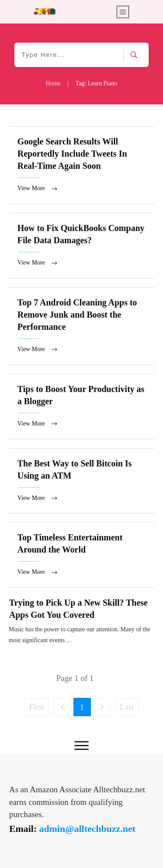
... (69, 645)
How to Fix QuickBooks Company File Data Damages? (81, 247)
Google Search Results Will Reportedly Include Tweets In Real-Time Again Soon (81, 166)
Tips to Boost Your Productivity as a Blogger (81, 410)
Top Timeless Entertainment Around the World (81, 560)
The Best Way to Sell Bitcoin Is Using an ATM (81, 485)
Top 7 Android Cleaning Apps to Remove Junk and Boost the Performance (81, 328)
